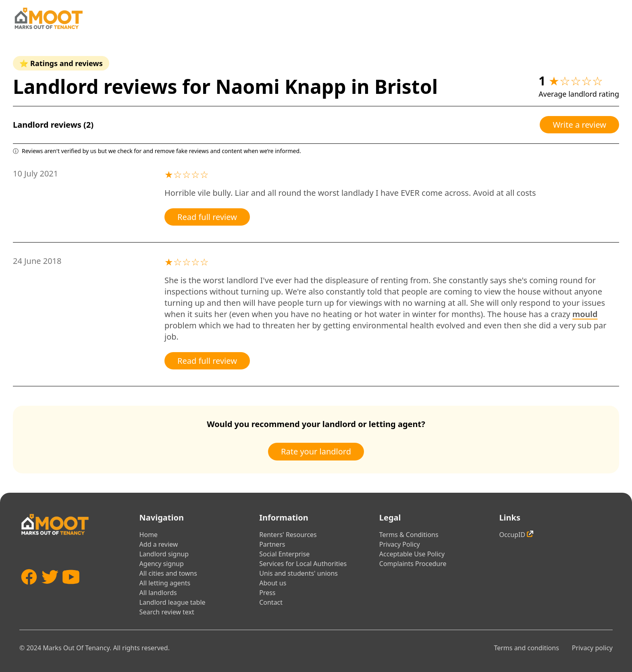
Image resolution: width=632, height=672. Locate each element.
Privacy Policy (400, 544)
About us (273, 583)
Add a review (159, 544)
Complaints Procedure (413, 564)
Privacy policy (592, 648)
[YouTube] (71, 589)
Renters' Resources (288, 535)
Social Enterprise (284, 554)
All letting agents (165, 583)
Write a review (579, 125)
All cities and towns (168, 573)
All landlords (158, 593)
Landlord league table (173, 602)
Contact (271, 602)
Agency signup (162, 564)
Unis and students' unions (298, 573)
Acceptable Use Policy (412, 554)
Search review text (167, 612)
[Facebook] (29, 589)
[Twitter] (50, 589)
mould (585, 314)
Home (149, 535)
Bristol (406, 86)
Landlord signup (164, 554)
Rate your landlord (316, 451)
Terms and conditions (526, 648)
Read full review (207, 217)
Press (267, 593)
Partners (272, 544)
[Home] (48, 18)
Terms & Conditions (409, 535)
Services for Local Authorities (303, 564)
